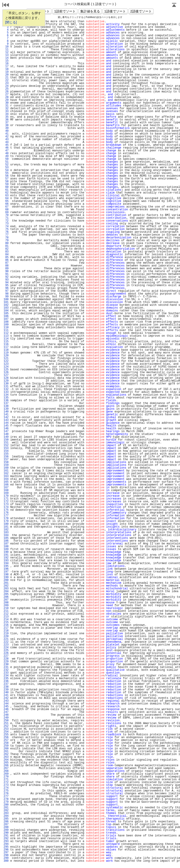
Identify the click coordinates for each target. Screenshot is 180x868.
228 (6, 659)
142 (6, 417)
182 (6, 530)
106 (6, 316)
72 (6, 221)
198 (6, 575)
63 (6, 196)
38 (6, 125)
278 (6, 799)
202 (6, 586)
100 (6, 299)
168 (6, 490)
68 (6, 210)
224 (6, 648)
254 (6, 732)
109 (6, 325)
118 (6, 350)
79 (6, 241)
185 (6, 538)
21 (6, 78)
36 (6, 120)
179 (6, 521)
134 (6, 395)
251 (6, 723)
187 (6, 544)
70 (6, 215)
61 (6, 190)
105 (6, 314)
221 (6, 639)
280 (6, 805)
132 (6, 389)
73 (6, 224)
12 (6, 52)
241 (6, 695)
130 (6, 384)
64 (6, 198)
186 (6, 541)
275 (6, 791)
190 (6, 552)
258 (6, 743)
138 (6, 406)
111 (6, 330)
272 (6, 782)
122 (6, 361)
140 (6, 412)
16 (6, 64)
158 (6, 462)
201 (6, 583)
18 (6, 69)
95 (6, 285)
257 (6, 740)
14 (6, 58)
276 (6, 794)
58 (6, 182)
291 (6, 836)
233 (6, 673)
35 (6, 117)
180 (6, 524)
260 (6, 749)
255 (6, 735)
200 (6, 580)
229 (6, 662)
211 (6, 611)
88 (6, 266)
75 (6, 229)
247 (6, 712)
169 (6, 493)
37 (6, 123)
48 (6, 153)
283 (6, 813)
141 (6, 415)
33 (6, 111)
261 (6, 751)
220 (6, 636)
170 (6, 496)
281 (6, 808)
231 (6, 667)
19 (6, 72)
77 (6, 235)
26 (6, 92)
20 (6, 75)
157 (6, 460)
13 (6, 55)
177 (6, 516)
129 (6, 381)
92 (6, 277)
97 (6, 291)
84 (6, 255)
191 (6, 555)
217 (6, 628)
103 (6, 308)
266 (6, 766)
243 (6, 701)
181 (6, 527)
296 (6, 850)
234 (6, 676)
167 (6, 488)
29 (6, 100)
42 (6, 137)
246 (6, 709)
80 (6, 243)
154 (6, 451)
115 (6, 342)
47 (6, 151)
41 (6, 134)
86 (6, 260)
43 (6, 139)
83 (6, 252)
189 (6, 549)
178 (6, 518)
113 (6, 336)
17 (6, 66)
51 (6, 162)
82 (6, 249)
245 (6, 707)
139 (6, 409)
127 (6, 375)
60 (6, 187)
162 (6, 474)
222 (6, 642)
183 (6, 532)
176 (6, 513)
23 (6, 83)
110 (6, 328)
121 (6, 358)
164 (6, 479)
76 (6, 232)
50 (6, 159)
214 (6, 620)
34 (6, 114)
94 (6, 283)
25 (6, 89)
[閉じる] (11, 22)
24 (6, 86)
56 (6, 176)
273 (6, 785)
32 (6, 109)
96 (6, 288)
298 (6, 855)
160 (6, 468)
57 (6, 179)
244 (6, 704)
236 (6, 681)
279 (6, 802)
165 (6, 482)
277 (6, 796)
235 (6, 678)
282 (6, 810)
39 (6, 128)
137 (6, 403)
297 (6, 853)
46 (6, 148)
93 (6, 280)
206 (6, 597)
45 (6, 145)
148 (6, 434)
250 (6, 721)
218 (6, 631)
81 (6, 246)
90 (6, 271)
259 (6, 746)
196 (6, 569)
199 (6, 577)
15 (6, 61)
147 (6, 431)
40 (6, 131)
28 (6, 97)
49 (6, 156)
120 (6, 356)
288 (6, 827)
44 (6, 142)
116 (6, 344)
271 (6, 780)
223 (6, 645)
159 (6, 465)
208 (6, 603)
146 (6, 429)
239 (6, 690)
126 (6, 372)
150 (6, 440)
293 (6, 841)
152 (6, 445)
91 (6, 274)
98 (6, 294)
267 (6, 768)
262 (6, 754)
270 (6, 777)
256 (6, 737)
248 (6, 715)
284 (6, 816)
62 (6, 193)
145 (6, 426)
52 (6, 165)
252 (6, 726)
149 (6, 437)
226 (6, 653)
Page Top (174, 5)
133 (6, 392)
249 (6, 718)
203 (6, 589)
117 (6, 347)
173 (6, 504)
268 (6, 771)
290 (6, 833)
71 (6, 218)
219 (6, 634)
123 (6, 364)
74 (6, 226)
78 (6, 238)
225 (6, 650)
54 (6, 170)
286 (6, 822)
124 (6, 367)
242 (6, 698)
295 (6, 847)
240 (6, 693)
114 (6, 339)
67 (6, 207)
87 (6, 263)
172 (6, 502)
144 (6, 423)
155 (6, 454)
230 (6, 664)
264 (6, 760)
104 (6, 311)
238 (6, 687)
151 (6, 443)
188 (6, 547)
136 (6, 401)
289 (6, 830)
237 (6, 684)
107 (6, 319)
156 (6, 457)
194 (6, 563)
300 (6, 861)
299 (6, 858)
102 (6, 305)
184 (6, 535)
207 (6, 600)
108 (6, 322)
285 (6, 819)
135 (6, 398)
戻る (6, 5)
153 (6, 448)
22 (6, 80)
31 (6, 106)
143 (6, 420)
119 (6, 353)
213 (6, 617)
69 (6, 212)
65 (6, 201)
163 (6, 476)
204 (6, 591)
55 (6, 173)
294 (6, 844)
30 (6, 103)
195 (6, 566)
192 (6, 558)
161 (6, 471)
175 (6, 510)
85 (6, 257)
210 (6, 608)
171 (6, 499)
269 (6, 774)
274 (6, 788)
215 (6, 622)
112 (6, 333)
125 (6, 370)
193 (6, 561)
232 (6, 670)
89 (6, 269)
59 (6, 184)
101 (6, 302)
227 (6, 656)
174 (6, 507)
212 (6, 614)
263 (6, 757)
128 (6, 378)
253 (6, 729)
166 (6, 485)
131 (6, 387)
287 (6, 824)
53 (6, 168)
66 (6, 204)
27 (6, 95)
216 (6, 625)
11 (6, 50)
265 (6, 763)
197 (6, 572)
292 (6, 839)
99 (6, 297)
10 (6, 47)
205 (6, 594)
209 (6, 605)
